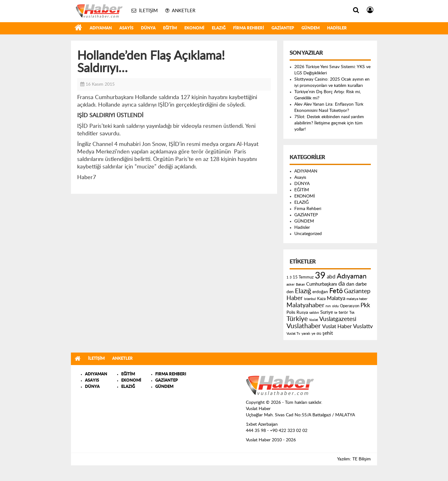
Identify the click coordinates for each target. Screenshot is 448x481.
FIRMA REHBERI (171, 374)
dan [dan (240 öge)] (350, 284)
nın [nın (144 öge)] (328, 306)
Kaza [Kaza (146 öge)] (321, 299)
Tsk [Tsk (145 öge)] (352, 313)
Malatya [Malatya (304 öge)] (336, 298)
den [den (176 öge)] (290, 292)
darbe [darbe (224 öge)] (361, 284)
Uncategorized (308, 234)
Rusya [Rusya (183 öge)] (302, 313)
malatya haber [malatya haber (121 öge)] (357, 299)
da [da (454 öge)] (342, 284)
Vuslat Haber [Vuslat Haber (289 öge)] (337, 326)
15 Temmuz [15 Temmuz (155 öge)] (303, 277)
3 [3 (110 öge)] (291, 277)
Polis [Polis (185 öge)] (291, 313)
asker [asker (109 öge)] (291, 285)
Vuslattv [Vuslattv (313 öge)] (363, 326)
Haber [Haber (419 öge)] (295, 298)
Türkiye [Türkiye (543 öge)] (297, 319)
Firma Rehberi (249, 28)
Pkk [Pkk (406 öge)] (365, 306)
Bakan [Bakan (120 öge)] (300, 285)
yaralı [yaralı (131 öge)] (306, 333)
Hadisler (337, 28)
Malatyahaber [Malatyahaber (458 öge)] (305, 305)
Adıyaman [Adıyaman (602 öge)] (352, 276)
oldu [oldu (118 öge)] (335, 306)
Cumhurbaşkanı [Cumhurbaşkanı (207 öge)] (322, 284)
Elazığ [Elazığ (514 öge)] (303, 291)
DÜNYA (148, 28)
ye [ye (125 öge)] (313, 334)
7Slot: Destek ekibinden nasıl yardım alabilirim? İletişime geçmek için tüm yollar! (329, 123)
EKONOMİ (194, 28)
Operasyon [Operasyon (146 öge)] (350, 306)
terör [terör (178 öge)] (343, 313)
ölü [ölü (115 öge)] (319, 334)
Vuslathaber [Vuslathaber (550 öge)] (304, 326)
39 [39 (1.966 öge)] (320, 276)
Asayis (126, 28)
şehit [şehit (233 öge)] (328, 333)
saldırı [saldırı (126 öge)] (314, 313)
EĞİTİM (170, 28)
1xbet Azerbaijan (262, 424)
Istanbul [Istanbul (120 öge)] (310, 299)
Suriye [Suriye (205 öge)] (327, 312)
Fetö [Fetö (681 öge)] (336, 291)
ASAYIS (92, 381)
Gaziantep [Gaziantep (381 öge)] (357, 291)
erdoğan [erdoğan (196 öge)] (320, 292)
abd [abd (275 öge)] (331, 277)
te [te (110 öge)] (336, 313)
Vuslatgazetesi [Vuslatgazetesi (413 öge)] (338, 319)
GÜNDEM (311, 28)
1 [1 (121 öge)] (287, 277)
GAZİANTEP (283, 28)
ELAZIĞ (219, 28)
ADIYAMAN (101, 28)
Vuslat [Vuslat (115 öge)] (314, 320)
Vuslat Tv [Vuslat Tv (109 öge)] (293, 334)
